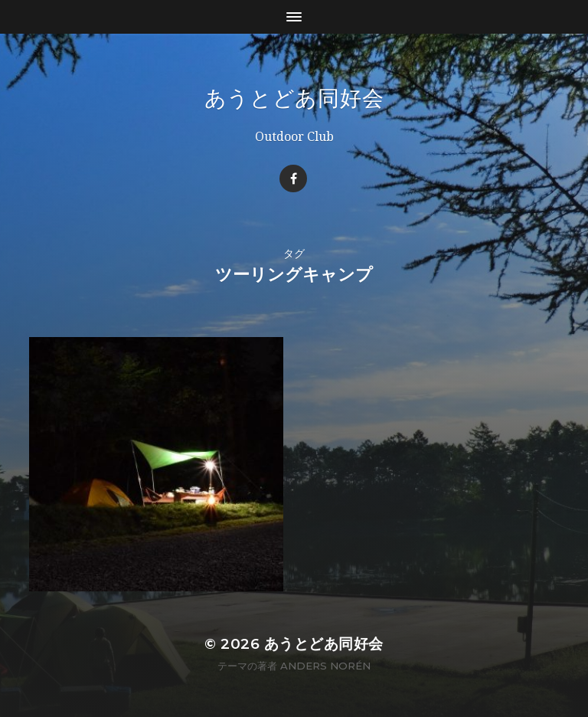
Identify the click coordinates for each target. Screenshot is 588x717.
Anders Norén (325, 666)
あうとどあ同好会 (294, 98)
